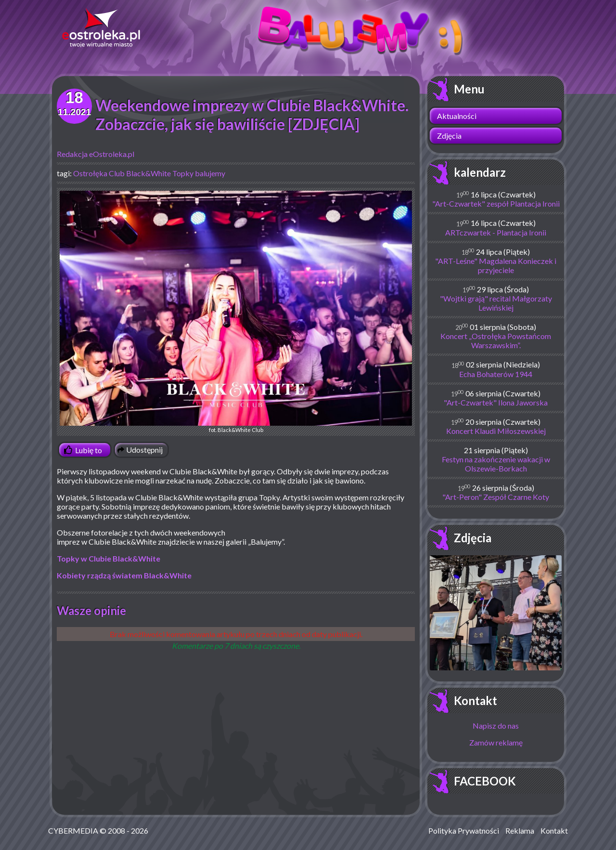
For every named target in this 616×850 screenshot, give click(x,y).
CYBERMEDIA (73, 830)
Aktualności (457, 116)
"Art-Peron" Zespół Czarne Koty (496, 497)
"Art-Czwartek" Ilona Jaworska (496, 402)
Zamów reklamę (496, 742)
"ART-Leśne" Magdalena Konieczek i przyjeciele (496, 265)
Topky (183, 173)
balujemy (210, 173)
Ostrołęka (90, 173)
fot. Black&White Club (236, 312)
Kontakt (475, 700)
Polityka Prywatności (464, 830)
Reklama (520, 830)
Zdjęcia (449, 136)
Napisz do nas (496, 726)
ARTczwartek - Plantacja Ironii (496, 232)
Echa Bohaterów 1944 (496, 374)
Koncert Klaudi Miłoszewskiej (496, 431)
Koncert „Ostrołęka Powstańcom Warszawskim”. (496, 340)
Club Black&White (140, 173)
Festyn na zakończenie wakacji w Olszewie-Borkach (496, 464)
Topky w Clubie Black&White (109, 558)
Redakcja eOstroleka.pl (96, 154)
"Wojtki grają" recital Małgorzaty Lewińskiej (496, 303)
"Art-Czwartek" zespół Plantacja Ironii (496, 203)
